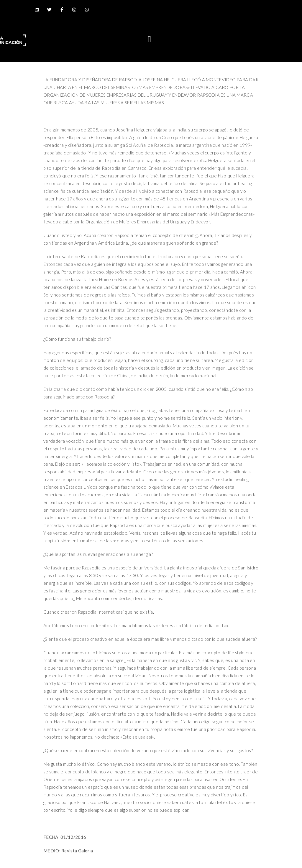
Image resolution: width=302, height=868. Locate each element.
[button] (150, 39)
